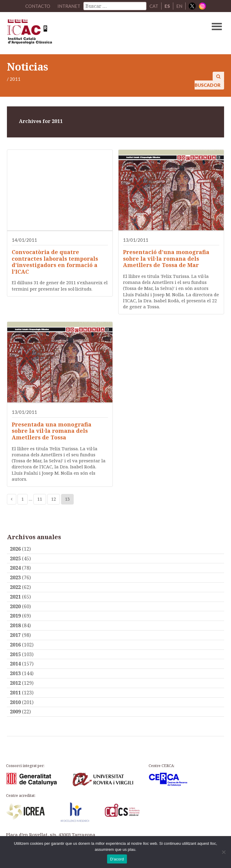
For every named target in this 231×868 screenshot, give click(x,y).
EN (179, 6)
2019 (15, 616)
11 (40, 499)
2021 (15, 597)
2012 (15, 683)
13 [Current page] (67, 499)
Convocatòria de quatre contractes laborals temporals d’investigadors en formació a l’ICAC (55, 262)
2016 (15, 645)
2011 (15, 693)
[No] (223, 852)
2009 (15, 712)
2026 (15, 549)
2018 (15, 625)
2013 (15, 673)
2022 (15, 587)
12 (54, 499)
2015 (15, 654)
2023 (15, 577)
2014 (15, 664)
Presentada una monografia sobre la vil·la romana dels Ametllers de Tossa (52, 431)
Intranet (69, 6)
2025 (15, 558)
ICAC (92, 33)
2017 (15, 635)
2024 (15, 568)
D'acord (117, 859)
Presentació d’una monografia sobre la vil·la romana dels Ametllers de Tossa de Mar (166, 258)
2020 (15, 606)
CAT (154, 6)
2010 (15, 702)
